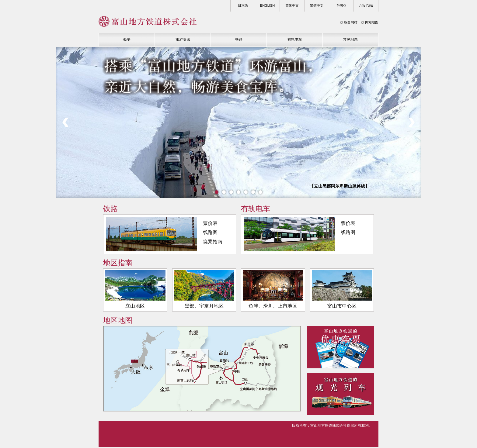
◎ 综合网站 (349, 22)
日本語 (243, 5)
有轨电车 (295, 40)
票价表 (210, 224)
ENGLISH (267, 5)
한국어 (341, 5)
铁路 (239, 40)
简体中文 (292, 5)
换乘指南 (213, 243)
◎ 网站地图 (370, 22)
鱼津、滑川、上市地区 (273, 290)
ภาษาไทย (366, 5)
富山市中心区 (342, 290)
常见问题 (350, 40)
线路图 (210, 233)
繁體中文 (317, 5)
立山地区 (135, 290)
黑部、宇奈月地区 (204, 290)
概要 (127, 40)
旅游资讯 (183, 40)
